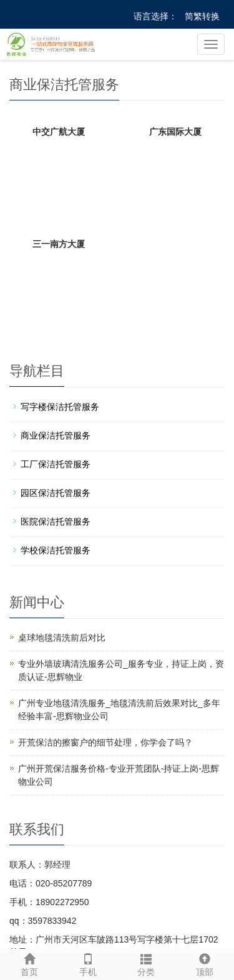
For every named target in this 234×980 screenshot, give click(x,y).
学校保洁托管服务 (56, 550)
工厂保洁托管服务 (56, 464)
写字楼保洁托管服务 (60, 407)
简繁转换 (202, 16)
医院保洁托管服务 (56, 522)
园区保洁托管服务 (56, 493)
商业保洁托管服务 (56, 435)
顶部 (205, 963)
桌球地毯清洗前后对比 (62, 638)
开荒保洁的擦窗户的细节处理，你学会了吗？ (105, 742)
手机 (88, 963)
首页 (29, 963)
